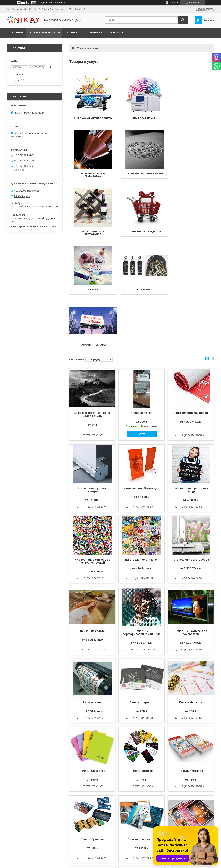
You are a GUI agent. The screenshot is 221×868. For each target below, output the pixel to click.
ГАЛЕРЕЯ (72, 32)
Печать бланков (92, 800)
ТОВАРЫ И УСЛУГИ (42, 32)
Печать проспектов (141, 729)
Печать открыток (142, 592)
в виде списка (212, 249)
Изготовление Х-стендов (141, 378)
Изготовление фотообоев (191, 449)
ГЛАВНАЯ (17, 32)
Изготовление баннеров (191, 302)
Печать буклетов (92, 729)
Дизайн (92, 234)
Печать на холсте (92, 520)
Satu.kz (127, 859)
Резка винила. (92, 592)
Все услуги (142, 234)
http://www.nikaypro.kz (27, 191)
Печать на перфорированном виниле (142, 522)
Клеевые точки (142, 302)
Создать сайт (45, 3)
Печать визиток (141, 660)
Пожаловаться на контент (125, 863)
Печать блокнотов (92, 660)
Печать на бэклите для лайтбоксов (191, 522)
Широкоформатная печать (92, 118)
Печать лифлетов (142, 800)
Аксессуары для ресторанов (142, 178)
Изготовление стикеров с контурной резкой (92, 451)
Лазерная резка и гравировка (191, 120)
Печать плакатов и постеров (191, 730)
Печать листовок (191, 660)
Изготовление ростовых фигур (191, 379)
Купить (142, 323)
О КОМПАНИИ (93, 32)
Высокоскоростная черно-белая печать (92, 304)
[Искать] (183, 20)
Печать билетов (191, 592)
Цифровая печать (142, 118)
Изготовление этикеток (142, 449)
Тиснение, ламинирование (92, 176)
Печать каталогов (191, 800)
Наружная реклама (191, 234)
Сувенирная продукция (191, 176)
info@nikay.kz (22, 196)
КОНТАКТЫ (117, 32)
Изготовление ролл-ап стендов (92, 379)
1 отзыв (174, 3)
